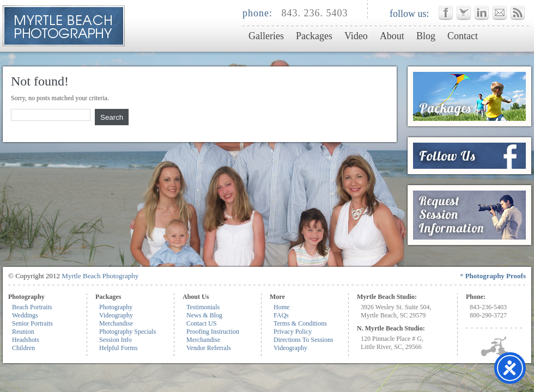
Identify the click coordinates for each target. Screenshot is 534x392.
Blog (426, 36)
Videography (116, 315)
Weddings (25, 315)
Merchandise (116, 323)
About (392, 36)
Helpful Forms (118, 348)
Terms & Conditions (300, 323)
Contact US (202, 323)
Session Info (116, 340)
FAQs (281, 315)
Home (281, 307)
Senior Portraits (32, 323)
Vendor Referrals (209, 348)
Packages (314, 36)
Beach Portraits (32, 307)
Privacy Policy (293, 332)
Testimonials (203, 307)
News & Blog (204, 315)
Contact (463, 36)
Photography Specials (128, 332)
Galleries (266, 36)
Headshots (26, 340)
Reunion (23, 332)
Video (356, 36)
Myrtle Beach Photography (100, 276)
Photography (116, 307)
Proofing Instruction (213, 332)
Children (23, 348)
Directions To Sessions (304, 340)
